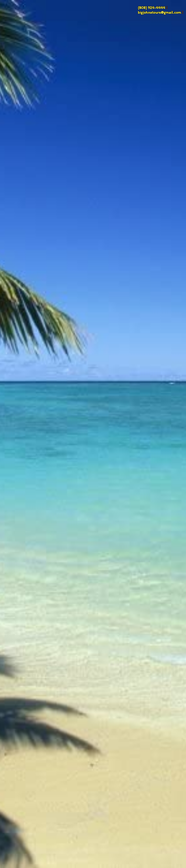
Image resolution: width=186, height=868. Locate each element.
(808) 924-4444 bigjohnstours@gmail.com (159, 10)
